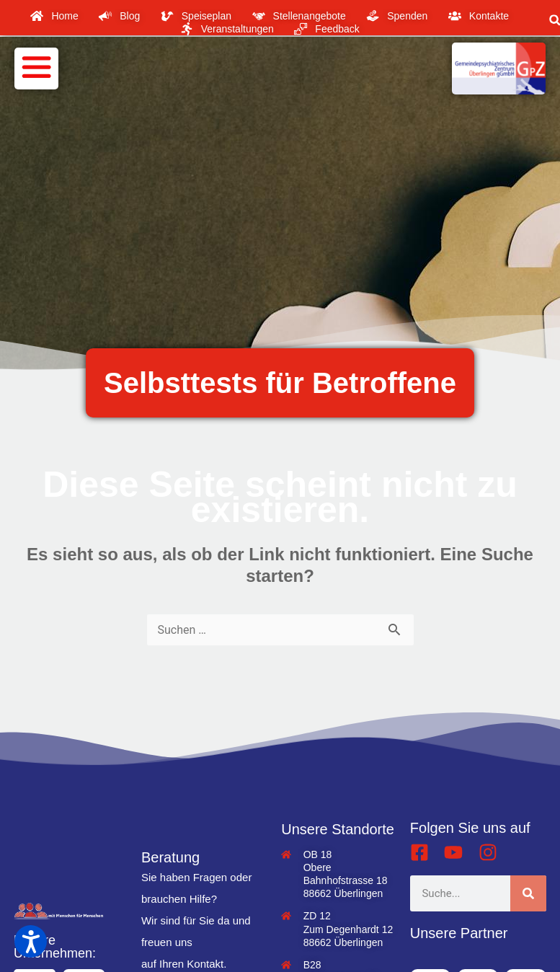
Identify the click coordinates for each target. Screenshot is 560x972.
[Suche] (528, 893)
